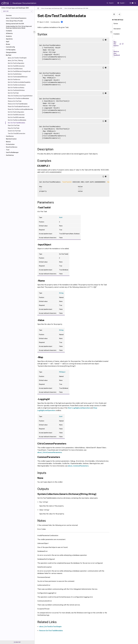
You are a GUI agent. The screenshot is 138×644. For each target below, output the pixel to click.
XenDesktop (10, 155)
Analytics (9, 36)
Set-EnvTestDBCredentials (16, 117)
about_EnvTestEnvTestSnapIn (17, 58)
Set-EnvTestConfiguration (16, 112)
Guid (61, 217)
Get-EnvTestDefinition (15, 74)
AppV (8, 42)
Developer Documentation (24, 3)
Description (117, 30)
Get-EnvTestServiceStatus (16, 88)
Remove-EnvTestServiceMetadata (18, 98)
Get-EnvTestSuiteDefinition (16, 90)
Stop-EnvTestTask (14, 128)
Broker (8, 44)
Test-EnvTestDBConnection (17, 134)
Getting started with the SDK (15, 24)
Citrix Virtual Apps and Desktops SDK (52, 8)
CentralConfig (10, 47)
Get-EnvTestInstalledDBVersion (18, 77)
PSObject (62, 372)
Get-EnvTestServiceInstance (17, 85)
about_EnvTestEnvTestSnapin (50, 627)
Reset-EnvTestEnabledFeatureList (19, 107)
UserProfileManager (12, 152)
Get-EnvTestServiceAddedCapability (19, 82)
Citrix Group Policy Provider (14, 21)
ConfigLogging (11, 50)
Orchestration (10, 144)
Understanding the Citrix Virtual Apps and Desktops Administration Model (19, 27)
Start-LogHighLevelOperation (79, 408)
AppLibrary (9, 39)
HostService (10, 136)
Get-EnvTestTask (13, 93)
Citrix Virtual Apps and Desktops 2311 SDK (76, 8)
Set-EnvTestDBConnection (16, 115)
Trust (8, 150)
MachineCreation (11, 139)
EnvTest (9, 55)
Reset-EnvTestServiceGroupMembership (20, 109)
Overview (9, 15)
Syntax (116, 24)
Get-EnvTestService (14, 80)
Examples (9, 31)
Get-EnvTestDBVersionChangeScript (19, 71)
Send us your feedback (117, 53)
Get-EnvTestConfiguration (16, 63)
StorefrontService (12, 147)
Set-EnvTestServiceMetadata (17, 120)
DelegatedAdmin (11, 52)
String (61, 293)
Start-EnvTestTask (14, 125)
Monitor (8, 142)
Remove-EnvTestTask (15, 101)
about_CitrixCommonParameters (16, 18)
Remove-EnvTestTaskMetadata (18, 104)
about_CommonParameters (78, 466)
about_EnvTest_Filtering (15, 61)
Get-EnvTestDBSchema (15, 69)
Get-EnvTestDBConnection (16, 66)
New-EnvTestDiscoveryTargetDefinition (20, 96)
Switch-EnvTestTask (14, 131)
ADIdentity (9, 33)
